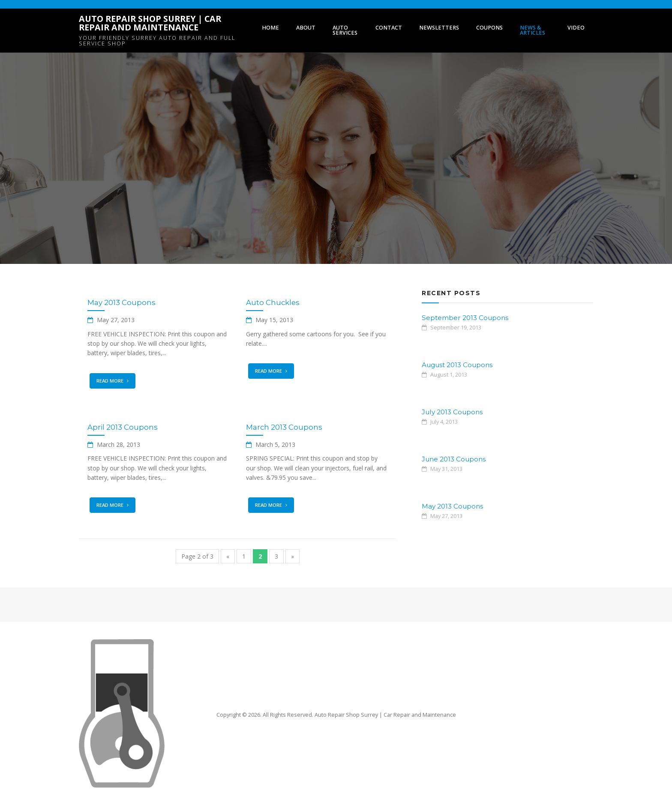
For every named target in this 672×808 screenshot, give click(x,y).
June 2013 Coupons (454, 459)
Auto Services (345, 30)
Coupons (489, 28)
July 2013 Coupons (452, 412)
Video (576, 28)
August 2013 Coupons (457, 365)
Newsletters (439, 28)
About (306, 28)
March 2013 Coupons (284, 427)
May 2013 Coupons (121, 302)
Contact (389, 28)
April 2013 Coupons (123, 427)
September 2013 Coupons (465, 318)
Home (270, 28)
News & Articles (532, 30)
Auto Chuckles (273, 302)
